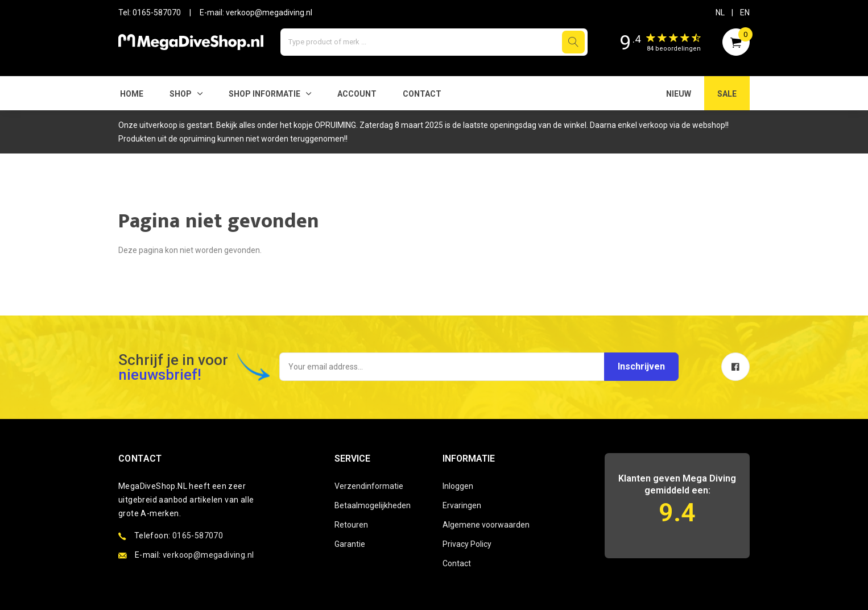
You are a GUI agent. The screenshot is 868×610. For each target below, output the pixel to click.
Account (357, 94)
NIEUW (679, 94)
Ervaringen (462, 505)
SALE (727, 94)
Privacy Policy (467, 544)
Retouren (351, 525)
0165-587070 (157, 13)
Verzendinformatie (369, 486)
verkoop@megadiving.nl (269, 13)
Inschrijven (640, 366)
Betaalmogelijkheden (373, 505)
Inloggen (458, 486)
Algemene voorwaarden (486, 525)
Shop (181, 94)
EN (745, 13)
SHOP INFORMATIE (264, 94)
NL (720, 13)
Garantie (350, 544)
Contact (422, 94)
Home (132, 94)
